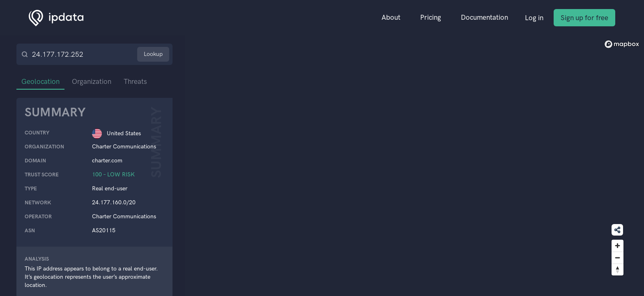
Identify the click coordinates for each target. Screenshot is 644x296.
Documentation (484, 17)
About (391, 17)
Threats (135, 81)
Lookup (153, 54)
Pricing (431, 17)
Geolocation (40, 81)
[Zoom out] (618, 258)
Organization (92, 81)
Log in (534, 18)
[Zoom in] (618, 246)
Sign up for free (584, 18)
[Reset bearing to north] (618, 269)
